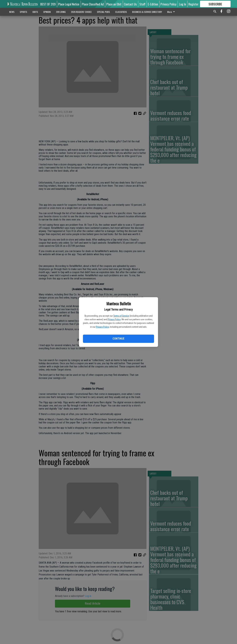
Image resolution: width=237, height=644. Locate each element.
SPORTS (23, 12)
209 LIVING (61, 12)
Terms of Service (121, 316)
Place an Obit (114, 4)
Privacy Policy (114, 319)
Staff (142, 4)
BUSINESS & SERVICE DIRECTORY (147, 12)
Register (193, 4)
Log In (183, 4)
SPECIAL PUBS (103, 12)
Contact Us (130, 4)
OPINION (47, 12)
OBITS (35, 12)
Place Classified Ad (93, 4)
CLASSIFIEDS (121, 12)
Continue (118, 339)
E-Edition (153, 4)
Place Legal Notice (69, 4)
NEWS (12, 12)
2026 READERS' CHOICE (81, 12)
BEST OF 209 (48, 4)
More (172, 12)
